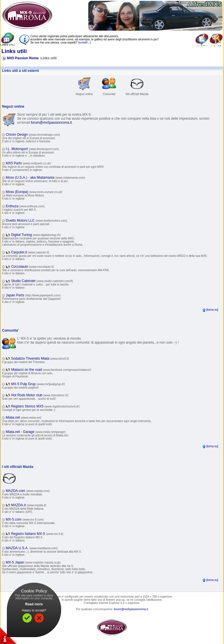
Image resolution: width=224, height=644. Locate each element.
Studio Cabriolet (42, 281)
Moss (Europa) (34, 192)
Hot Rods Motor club (40, 395)
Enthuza (25, 206)
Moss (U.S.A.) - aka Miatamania (45, 178)
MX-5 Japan (33, 562)
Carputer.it (30, 252)
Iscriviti (82, 43)
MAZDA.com (28, 491)
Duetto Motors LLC (36, 220)
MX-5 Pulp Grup (38, 384)
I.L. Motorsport (32, 149)
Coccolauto (33, 267)
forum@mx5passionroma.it (51, 123)
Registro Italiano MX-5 (37, 534)
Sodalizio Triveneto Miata (40, 359)
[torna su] (210, 310)
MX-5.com (25, 519)
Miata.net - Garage (36, 432)
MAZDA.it (29, 505)
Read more (34, 604)
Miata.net (23, 417)
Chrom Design (33, 135)
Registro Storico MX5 (45, 406)
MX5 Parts (28, 163)
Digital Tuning (36, 235)
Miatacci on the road (51, 370)
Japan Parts (33, 295)
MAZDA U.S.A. (32, 548)
